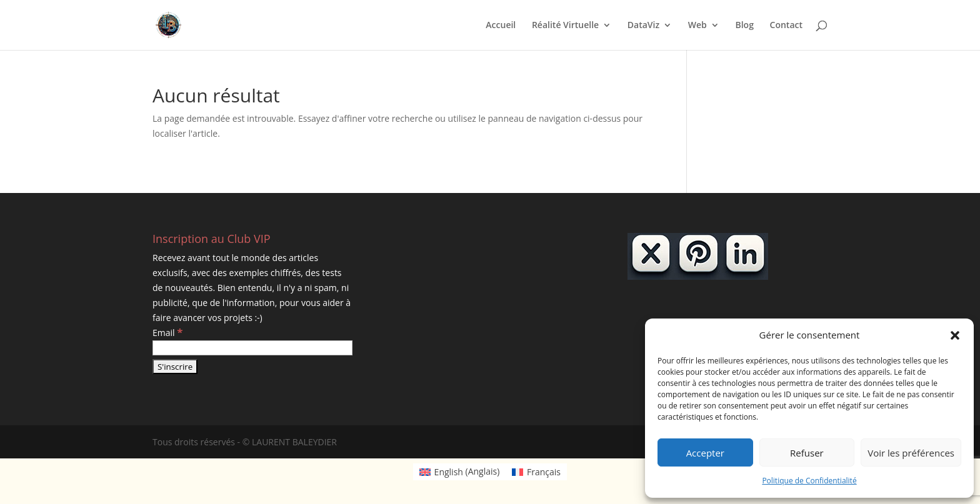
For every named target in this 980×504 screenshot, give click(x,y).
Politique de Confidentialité (809, 481)
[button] (955, 335)
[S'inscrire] (175, 367)
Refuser (807, 453)
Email (167, 333)
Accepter (705, 453)
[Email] (252, 348)
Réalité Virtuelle (565, 26)
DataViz (643, 26)
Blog (744, 26)
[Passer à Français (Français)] (536, 472)
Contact (786, 26)
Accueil (501, 26)
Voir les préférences (911, 453)
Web (697, 26)
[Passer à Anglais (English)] (459, 472)
